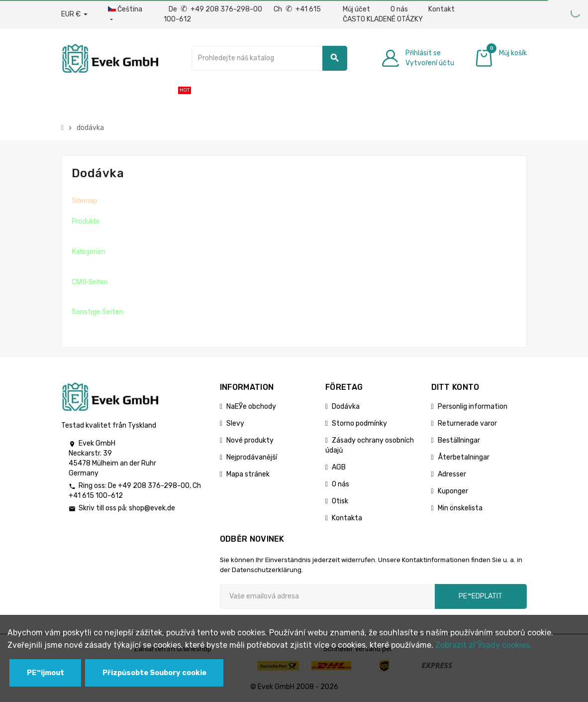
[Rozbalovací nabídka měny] (74, 14)
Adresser (452, 474)
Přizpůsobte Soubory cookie (154, 673)
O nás (399, 9)
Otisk (340, 501)
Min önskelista (460, 508)
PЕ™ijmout (46, 673)
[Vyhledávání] (269, 58)
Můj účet (356, 9)
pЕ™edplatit (481, 596)
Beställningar (459, 440)
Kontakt (441, 9)
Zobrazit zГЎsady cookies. (484, 645)
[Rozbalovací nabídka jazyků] (126, 14)
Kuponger (453, 491)
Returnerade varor (467, 423)
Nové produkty (250, 440)
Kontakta (347, 518)
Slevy (235, 423)
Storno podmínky (359, 423)
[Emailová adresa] (327, 596)
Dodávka (346, 407)
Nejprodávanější (252, 457)
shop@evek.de (152, 508)
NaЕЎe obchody (251, 407)
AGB (339, 467)
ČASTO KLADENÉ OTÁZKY (383, 19)
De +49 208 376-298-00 (216, 9)
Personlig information (473, 407)
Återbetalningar (464, 457)
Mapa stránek (248, 474)
